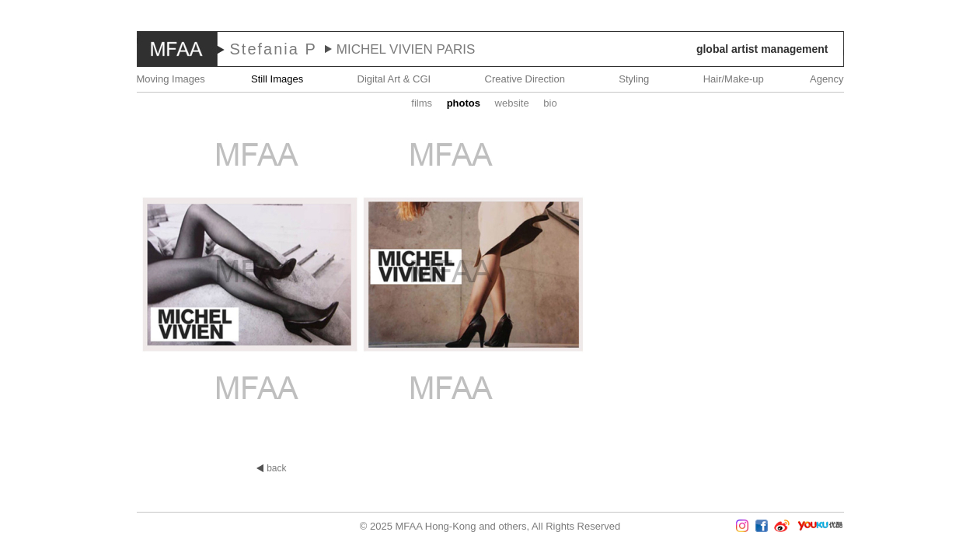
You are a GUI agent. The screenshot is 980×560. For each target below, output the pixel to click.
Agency (827, 79)
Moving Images (171, 79)
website (512, 103)
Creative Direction (525, 79)
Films (422, 103)
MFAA (177, 49)
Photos (464, 103)
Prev (46, 280)
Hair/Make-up (734, 79)
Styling (634, 79)
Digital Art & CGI (394, 79)
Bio (550, 103)
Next (934, 280)
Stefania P (274, 49)
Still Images (277, 79)
